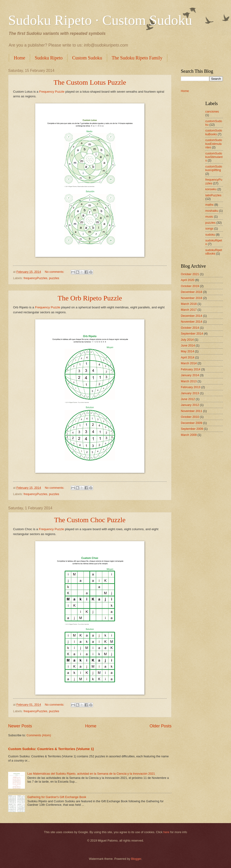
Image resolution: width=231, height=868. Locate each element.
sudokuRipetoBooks (214, 252)
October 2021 (190, 274)
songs (209, 228)
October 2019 (190, 286)
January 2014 (190, 375)
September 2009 (192, 429)
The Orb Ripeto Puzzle (90, 298)
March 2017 (189, 310)
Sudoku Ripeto (49, 58)
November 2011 (192, 411)
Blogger (136, 859)
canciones (212, 111)
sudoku (210, 235)
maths (209, 205)
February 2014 (191, 369)
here (166, 832)
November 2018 (192, 298)
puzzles (54, 278)
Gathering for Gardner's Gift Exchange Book (57, 797)
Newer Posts (20, 726)
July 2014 (187, 340)
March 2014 (189, 363)
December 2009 (192, 423)
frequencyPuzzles (35, 278)
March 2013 (189, 381)
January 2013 (190, 393)
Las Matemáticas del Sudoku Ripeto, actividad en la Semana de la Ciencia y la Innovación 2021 (91, 774)
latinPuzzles (213, 195)
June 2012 (188, 399)
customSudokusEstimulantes (214, 144)
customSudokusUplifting (214, 168)
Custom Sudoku (87, 58)
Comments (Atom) (39, 735)
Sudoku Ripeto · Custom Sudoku (100, 20)
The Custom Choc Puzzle (90, 520)
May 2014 (187, 351)
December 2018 (192, 292)
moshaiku (212, 211)
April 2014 (188, 357)
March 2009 (189, 435)
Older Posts (161, 726)
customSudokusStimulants (214, 157)
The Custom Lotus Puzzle (90, 82)
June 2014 (188, 345)
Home (19, 58)
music (209, 217)
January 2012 (190, 405)
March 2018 (189, 304)
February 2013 (191, 387)
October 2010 (190, 417)
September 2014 (192, 334)
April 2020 (188, 280)
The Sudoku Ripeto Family (137, 58)
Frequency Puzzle (52, 92)
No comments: (55, 272)
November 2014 (192, 322)
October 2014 (190, 328)
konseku (211, 189)
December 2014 (192, 316)
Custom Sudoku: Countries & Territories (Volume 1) (51, 749)
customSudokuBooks (214, 132)
